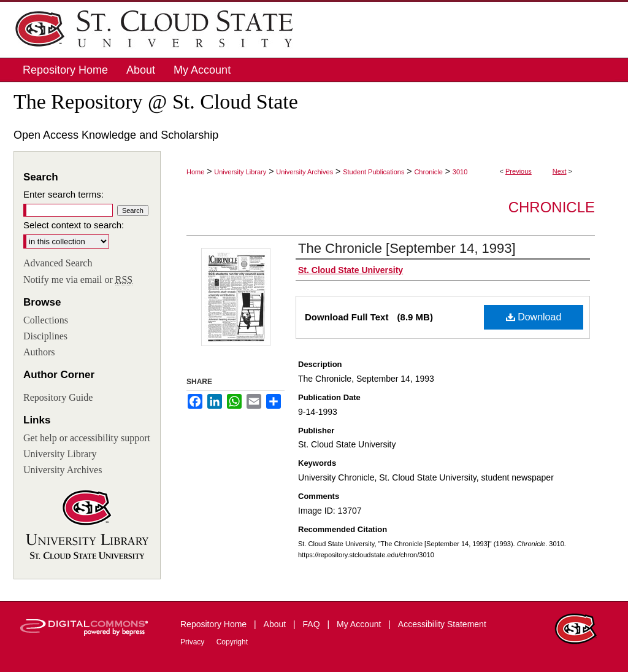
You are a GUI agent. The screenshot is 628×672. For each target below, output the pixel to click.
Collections (46, 320)
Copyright (232, 642)
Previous (519, 171)
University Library (240, 172)
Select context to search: (74, 225)
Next (560, 171)
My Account (360, 624)
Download (534, 317)
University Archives (304, 172)
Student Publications (373, 172)
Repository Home (215, 624)
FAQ (313, 624)
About (276, 624)
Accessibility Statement (442, 624)
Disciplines (45, 336)
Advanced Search (58, 263)
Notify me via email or (78, 280)
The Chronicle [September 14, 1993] (407, 248)
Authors (39, 352)
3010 (460, 172)
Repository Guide (58, 397)
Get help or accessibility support (87, 438)
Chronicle (428, 172)
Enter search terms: (63, 194)
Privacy (193, 642)
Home (195, 172)
